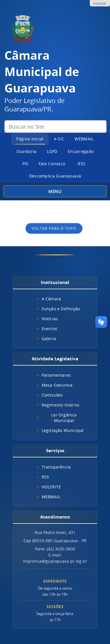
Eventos (49, 329)
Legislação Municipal (63, 430)
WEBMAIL (84, 139)
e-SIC (59, 139)
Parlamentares (56, 375)
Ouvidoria (27, 151)
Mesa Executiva (57, 385)
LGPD (52, 151)
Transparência (56, 467)
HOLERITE (51, 487)
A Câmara (51, 299)
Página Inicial (30, 139)
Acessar (100, 3)
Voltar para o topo (54, 229)
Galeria (49, 339)
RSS (82, 164)
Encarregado (81, 151)
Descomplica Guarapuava (55, 176)
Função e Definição (61, 309)
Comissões (52, 395)
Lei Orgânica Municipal (64, 418)
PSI (25, 164)
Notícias (50, 319)
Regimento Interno (60, 405)
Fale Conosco (52, 164)
